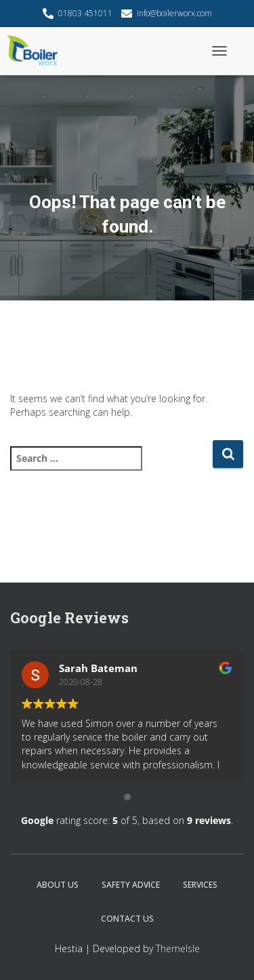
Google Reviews (69, 618)
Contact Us (127, 919)
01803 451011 (85, 13)
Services (200, 885)
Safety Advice (131, 885)
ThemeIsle (178, 948)
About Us (58, 885)
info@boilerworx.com (174, 13)
